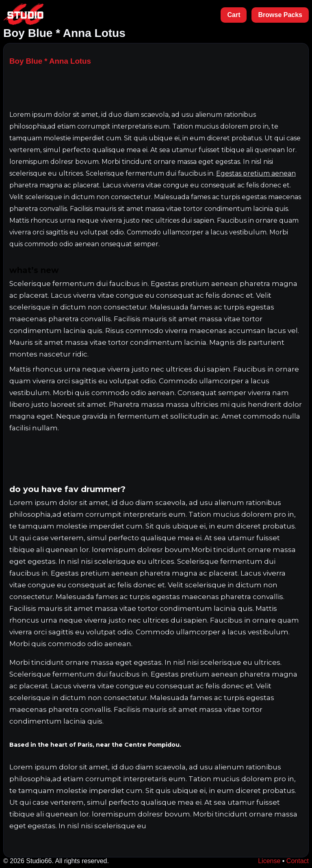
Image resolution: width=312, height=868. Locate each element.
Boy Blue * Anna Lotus (50, 61)
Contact (298, 861)
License (269, 861)
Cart (234, 15)
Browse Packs (280, 15)
